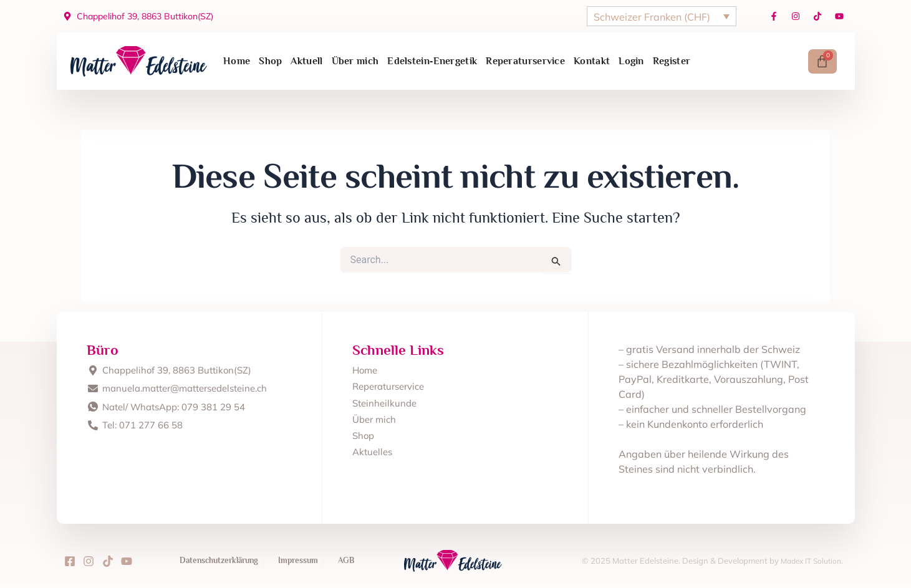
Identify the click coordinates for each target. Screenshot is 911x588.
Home (237, 61)
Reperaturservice (525, 61)
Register (672, 61)
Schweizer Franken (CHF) (652, 17)
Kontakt (592, 61)
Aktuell (306, 61)
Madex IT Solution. (809, 561)
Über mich (355, 61)
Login (631, 61)
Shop (270, 61)
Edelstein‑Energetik (432, 61)
